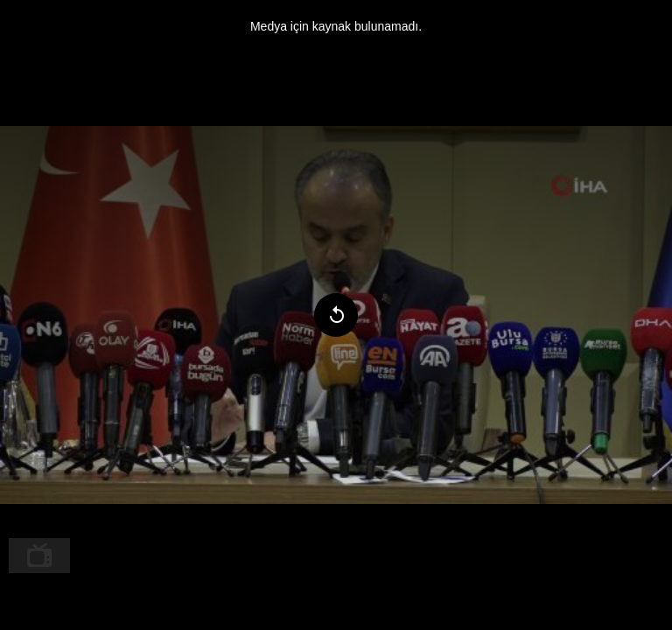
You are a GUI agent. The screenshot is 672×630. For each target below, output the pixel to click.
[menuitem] (39, 556)
